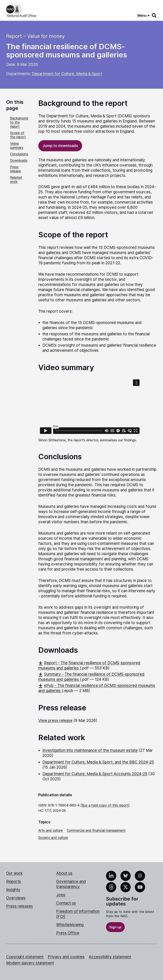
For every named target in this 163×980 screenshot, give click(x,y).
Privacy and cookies (66, 957)
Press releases (20, 906)
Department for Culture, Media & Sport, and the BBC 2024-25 (98, 762)
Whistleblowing (70, 925)
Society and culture (53, 838)
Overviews (16, 898)
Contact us (66, 903)
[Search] (154, 15)
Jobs (61, 895)
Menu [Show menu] (142, 15)
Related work (16, 179)
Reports (14, 882)
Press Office (68, 933)
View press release (55, 721)
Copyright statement (25, 957)
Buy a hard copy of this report (105, 805)
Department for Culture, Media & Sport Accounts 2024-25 (95, 774)
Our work (14, 873)
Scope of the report (18, 135)
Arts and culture (51, 830)
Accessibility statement (110, 957)
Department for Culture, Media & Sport (67, 74)
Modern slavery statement (30, 963)
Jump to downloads (60, 146)
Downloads (19, 160)
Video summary (17, 146)
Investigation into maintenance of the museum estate (90, 750)
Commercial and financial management (96, 830)
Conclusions (19, 154)
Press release (15, 169)
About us (64, 873)
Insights (13, 890)
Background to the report (19, 122)
